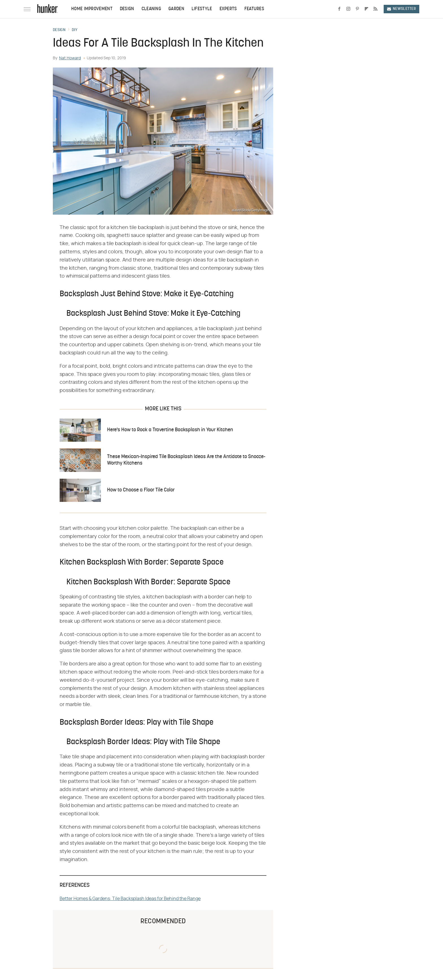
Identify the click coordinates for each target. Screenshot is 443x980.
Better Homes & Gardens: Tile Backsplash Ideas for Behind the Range (130, 899)
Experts (228, 9)
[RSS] (375, 9)
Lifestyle (202, 9)
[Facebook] (339, 9)
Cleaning (151, 9)
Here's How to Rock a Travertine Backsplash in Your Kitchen (170, 430)
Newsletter (401, 9)
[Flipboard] (366, 9)
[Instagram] (348, 9)
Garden (176, 9)
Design (127, 9)
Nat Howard (70, 58)
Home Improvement (92, 9)
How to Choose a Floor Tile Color (141, 490)
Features (254, 9)
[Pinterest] (357, 9)
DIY (75, 30)
